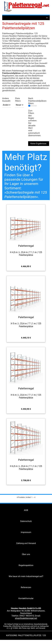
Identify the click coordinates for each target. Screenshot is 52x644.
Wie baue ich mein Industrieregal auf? (26, 576)
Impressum (26, 532)
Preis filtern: (18, 100)
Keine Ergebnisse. (39, 144)
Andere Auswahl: (6, 100)
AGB (26, 510)
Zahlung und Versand (26, 543)
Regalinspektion (26, 565)
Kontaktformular (26, 598)
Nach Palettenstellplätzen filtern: (37, 101)
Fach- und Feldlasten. (35, 66)
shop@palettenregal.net (26, 618)
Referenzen (26, 587)
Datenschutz (26, 521)
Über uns (26, 554)
